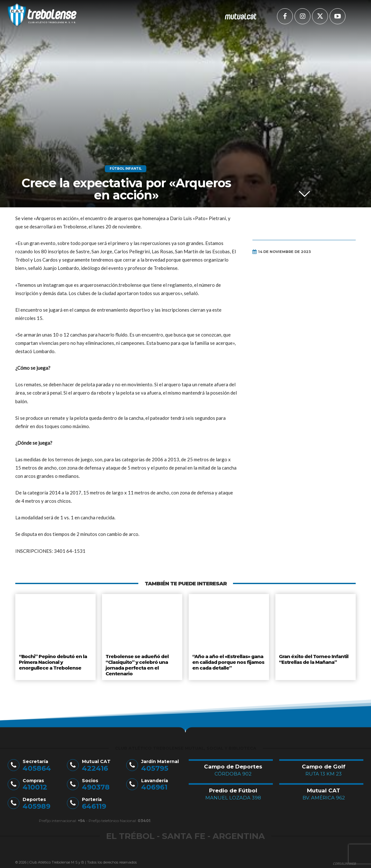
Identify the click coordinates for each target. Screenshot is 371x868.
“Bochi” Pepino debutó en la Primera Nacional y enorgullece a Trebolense (55, 661)
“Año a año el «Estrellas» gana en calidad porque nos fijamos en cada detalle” (228, 661)
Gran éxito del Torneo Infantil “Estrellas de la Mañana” (313, 658)
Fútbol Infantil (126, 169)
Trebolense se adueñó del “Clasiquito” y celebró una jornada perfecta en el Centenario (136, 663)
